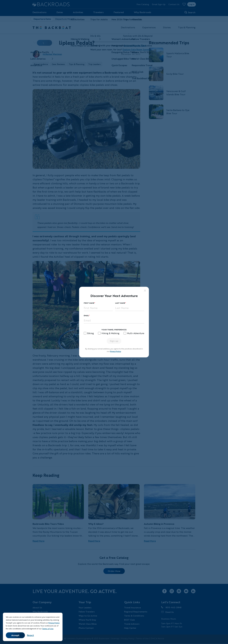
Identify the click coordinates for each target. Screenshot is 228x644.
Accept (15, 635)
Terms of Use (48, 629)
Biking (91, 333)
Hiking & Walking (110, 333)
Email (86, 316)
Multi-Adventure (136, 333)
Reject (30, 635)
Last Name (120, 303)
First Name (89, 303)
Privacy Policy (115, 351)
